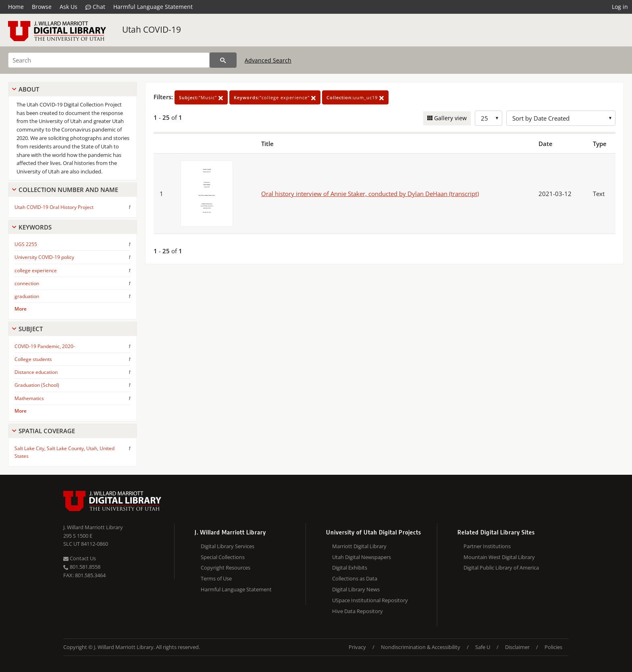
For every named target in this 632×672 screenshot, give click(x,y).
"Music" (201, 97)
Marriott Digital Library (359, 546)
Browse (42, 7)
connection (27, 283)
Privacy (357, 647)
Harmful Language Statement (153, 7)
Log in (620, 7)
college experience (36, 270)
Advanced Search (268, 60)
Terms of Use (216, 578)
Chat (95, 7)
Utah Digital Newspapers (362, 557)
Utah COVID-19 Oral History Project (54, 207)
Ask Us (69, 7)
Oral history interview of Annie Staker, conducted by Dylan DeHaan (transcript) (370, 194)
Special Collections (223, 557)
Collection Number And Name (68, 190)
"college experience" (275, 97)
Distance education (36, 372)
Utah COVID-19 (152, 29)
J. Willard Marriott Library (93, 527)
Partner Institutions (487, 546)
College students (33, 359)
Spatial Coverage (47, 431)
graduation (27, 296)
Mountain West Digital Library (499, 557)
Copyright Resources (226, 568)
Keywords (35, 227)
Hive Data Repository (358, 611)
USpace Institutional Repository (370, 600)
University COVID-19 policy (44, 257)
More (21, 309)
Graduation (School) (37, 385)
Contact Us (80, 558)
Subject (31, 329)
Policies (553, 647)
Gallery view (450, 118)
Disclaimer (517, 647)
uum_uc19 (355, 97)
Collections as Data (355, 578)
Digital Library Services (228, 546)
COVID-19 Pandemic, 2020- (45, 346)
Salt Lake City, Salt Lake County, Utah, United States (64, 452)
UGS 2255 (26, 244)
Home (16, 7)
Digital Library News (356, 589)
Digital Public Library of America (501, 568)
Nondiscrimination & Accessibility (421, 647)
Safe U (483, 647)
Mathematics (29, 398)
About (29, 89)
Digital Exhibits (350, 568)
